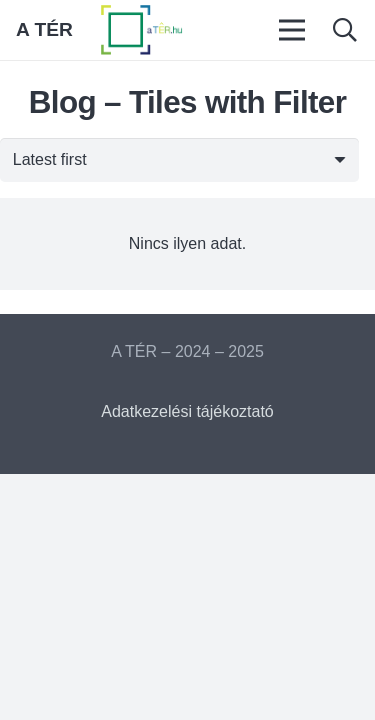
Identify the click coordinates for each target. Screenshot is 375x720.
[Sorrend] (179, 160)
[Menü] (293, 30)
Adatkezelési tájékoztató (187, 411)
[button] (344, 30)
